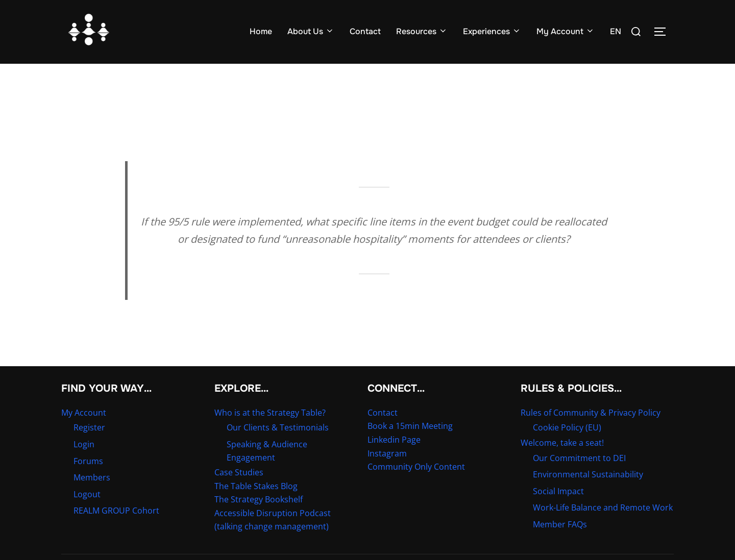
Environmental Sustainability (588, 494)
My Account (566, 31)
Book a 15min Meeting (410, 446)
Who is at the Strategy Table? (270, 432)
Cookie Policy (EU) (567, 447)
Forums (88, 480)
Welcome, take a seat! (562, 463)
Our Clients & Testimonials (278, 447)
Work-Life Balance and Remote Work (603, 527)
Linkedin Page (394, 460)
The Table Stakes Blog (256, 506)
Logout (87, 514)
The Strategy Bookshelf (259, 519)
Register (89, 447)
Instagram (387, 473)
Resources (422, 31)
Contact (365, 31)
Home (261, 31)
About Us (311, 31)
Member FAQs (560, 544)
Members (92, 497)
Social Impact (558, 511)
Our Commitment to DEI (579, 477)
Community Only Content (416, 487)
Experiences (492, 31)
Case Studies (239, 492)
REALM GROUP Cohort (116, 530)
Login (84, 464)
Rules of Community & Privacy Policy (591, 432)
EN (616, 31)
